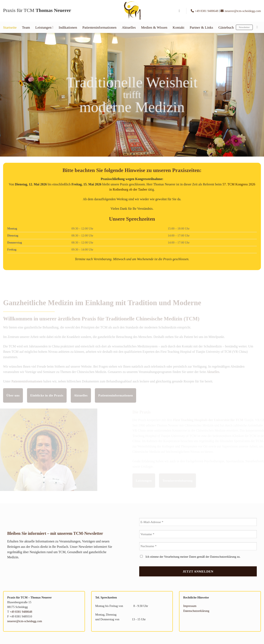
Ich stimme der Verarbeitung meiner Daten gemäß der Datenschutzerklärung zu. (190, 557)
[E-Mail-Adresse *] (198, 522)
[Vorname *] (198, 534)
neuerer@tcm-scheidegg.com (241, 11)
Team (26, 27)
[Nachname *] (198, 546)
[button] (180, 11)
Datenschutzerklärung (196, 611)
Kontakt (179, 27)
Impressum (190, 606)
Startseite (10, 27)
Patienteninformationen (99, 27)
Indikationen (68, 27)
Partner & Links (201, 27)
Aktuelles (129, 27)
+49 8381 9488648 (205, 11)
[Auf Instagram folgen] (258, 27)
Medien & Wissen (154, 27)
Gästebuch (226, 27)
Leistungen (44, 27)
